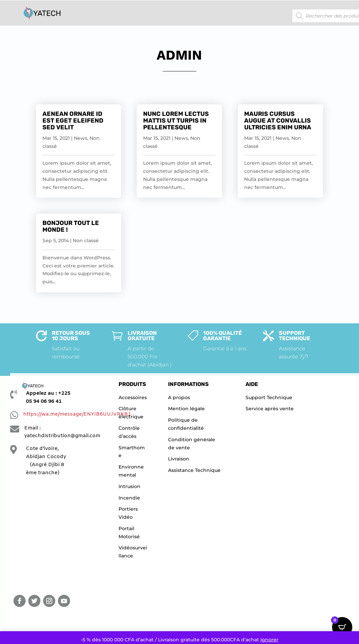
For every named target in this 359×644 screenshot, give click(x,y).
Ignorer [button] (269, 640)
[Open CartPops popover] (342, 627)
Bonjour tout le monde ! (71, 226)
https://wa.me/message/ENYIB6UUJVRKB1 (77, 414)
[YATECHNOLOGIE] (51, 536)
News (80, 138)
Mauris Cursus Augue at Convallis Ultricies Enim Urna (278, 121)
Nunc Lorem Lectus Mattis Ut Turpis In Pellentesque (176, 121)
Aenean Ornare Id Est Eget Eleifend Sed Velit (73, 121)
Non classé (86, 240)
